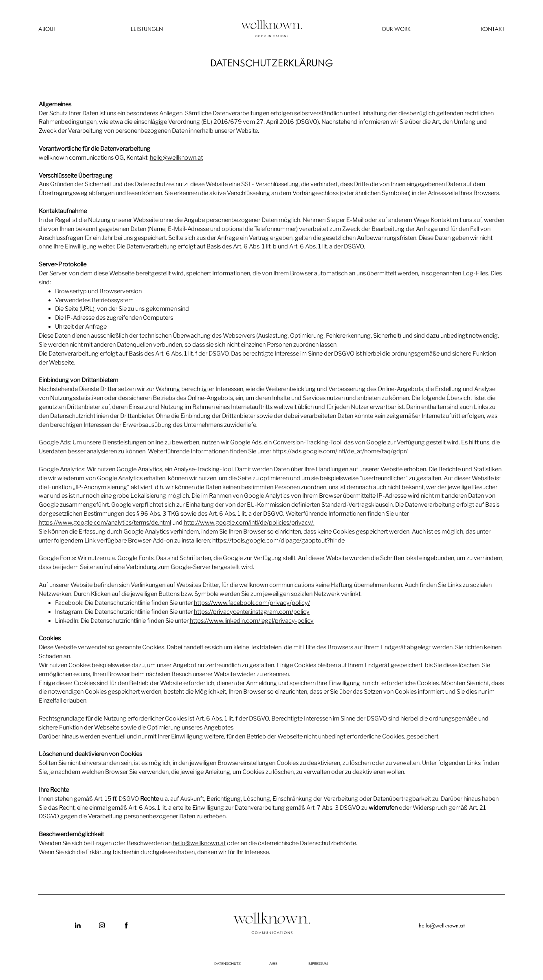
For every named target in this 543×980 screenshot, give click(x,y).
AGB (273, 964)
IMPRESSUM (318, 964)
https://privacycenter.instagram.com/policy (252, 612)
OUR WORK (396, 29)
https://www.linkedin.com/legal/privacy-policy (252, 621)
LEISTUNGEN (147, 29)
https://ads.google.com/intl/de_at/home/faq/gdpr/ (340, 451)
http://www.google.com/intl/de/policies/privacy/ (248, 523)
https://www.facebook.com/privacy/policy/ (252, 603)
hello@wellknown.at (176, 158)
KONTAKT (493, 29)
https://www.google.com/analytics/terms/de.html (105, 523)
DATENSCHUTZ (228, 964)
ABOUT (47, 29)
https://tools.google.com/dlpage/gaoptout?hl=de (278, 541)
